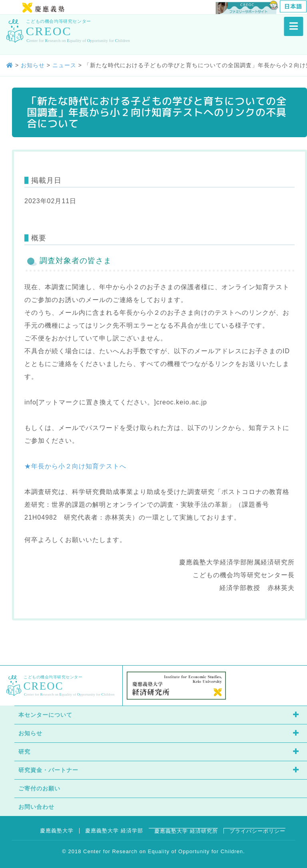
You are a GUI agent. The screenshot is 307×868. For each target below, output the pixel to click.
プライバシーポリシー (257, 831)
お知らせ (30, 733)
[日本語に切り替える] (293, 6)
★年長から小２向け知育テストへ (75, 466)
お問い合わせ (36, 807)
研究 (24, 752)
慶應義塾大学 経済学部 (114, 831)
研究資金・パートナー (48, 770)
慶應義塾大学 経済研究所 (186, 831)
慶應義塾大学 (57, 831)
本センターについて (45, 715)
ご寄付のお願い (39, 788)
